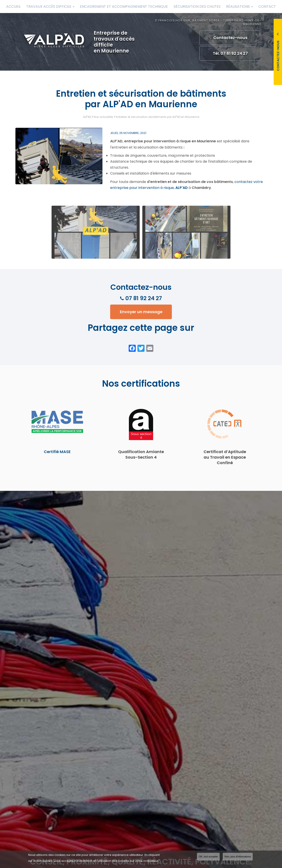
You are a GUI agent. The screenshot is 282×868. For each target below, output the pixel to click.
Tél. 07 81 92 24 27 (230, 53)
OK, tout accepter (208, 857)
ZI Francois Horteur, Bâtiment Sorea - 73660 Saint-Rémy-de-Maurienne (208, 22)
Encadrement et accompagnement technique (124, 7)
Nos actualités (104, 117)
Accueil (13, 7)
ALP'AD (87, 117)
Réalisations (239, 7)
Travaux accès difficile (50, 7)
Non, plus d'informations (238, 857)
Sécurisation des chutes (197, 7)
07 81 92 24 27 (144, 298)
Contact (267, 7)
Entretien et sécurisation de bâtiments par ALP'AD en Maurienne (158, 117)
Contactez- (230, 38)
